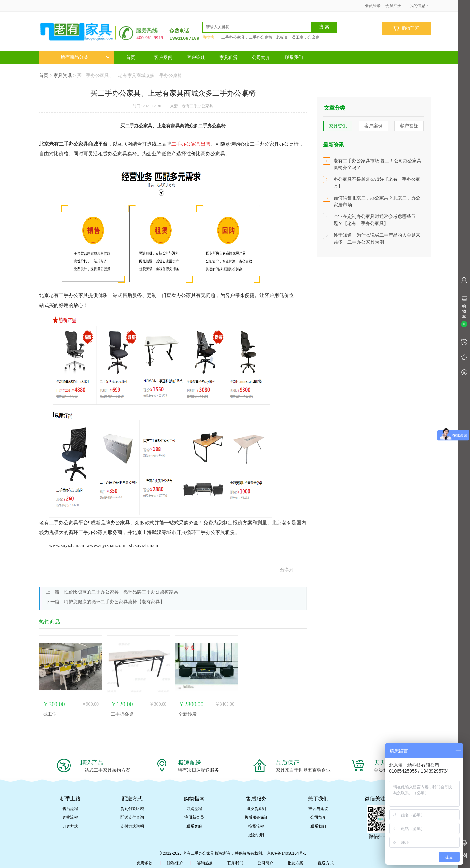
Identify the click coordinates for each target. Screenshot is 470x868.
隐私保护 (175, 863)
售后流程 (70, 809)
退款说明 (256, 835)
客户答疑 (196, 57)
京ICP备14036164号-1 (287, 853)
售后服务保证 (256, 817)
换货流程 (256, 826)
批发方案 (295, 863)
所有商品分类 (85, 57)
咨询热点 (205, 863)
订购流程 (194, 809)
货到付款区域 (132, 809)
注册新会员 (194, 817)
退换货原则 (256, 809)
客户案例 (163, 57)
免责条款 (145, 863)
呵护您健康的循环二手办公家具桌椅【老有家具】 (114, 602)
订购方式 (70, 826)
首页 (131, 57)
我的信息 (420, 6)
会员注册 (393, 6)
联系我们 (294, 57)
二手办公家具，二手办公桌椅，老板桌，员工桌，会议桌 (270, 37)
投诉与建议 (318, 809)
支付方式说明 (132, 826)
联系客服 (194, 826)
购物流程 (70, 817)
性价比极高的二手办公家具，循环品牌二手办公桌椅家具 (121, 592)
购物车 (406, 28)
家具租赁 (228, 57)
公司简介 (261, 57)
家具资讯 (63, 75)
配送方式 (326, 863)
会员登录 (373, 6)
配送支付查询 (132, 817)
